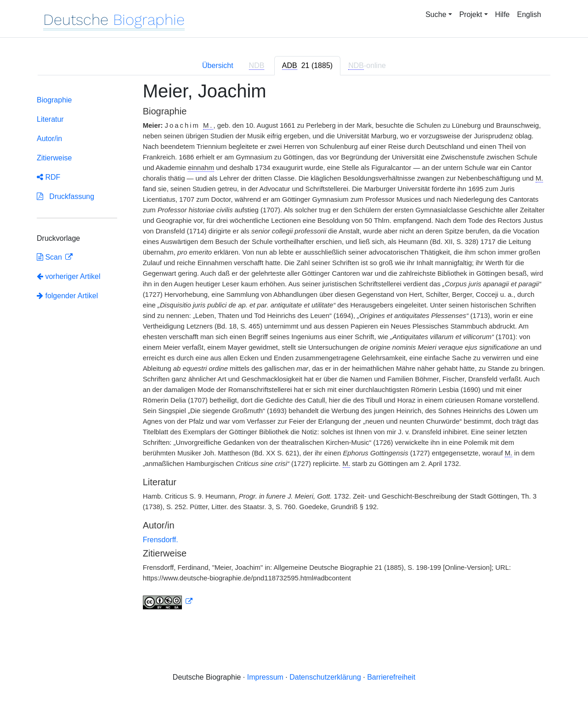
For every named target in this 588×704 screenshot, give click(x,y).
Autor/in (49, 139)
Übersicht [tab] (218, 65)
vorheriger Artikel (69, 276)
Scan (50, 257)
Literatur (50, 119)
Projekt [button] (471, 14)
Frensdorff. (161, 540)
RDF (48, 177)
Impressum (265, 677)
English (529, 14)
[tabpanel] (294, 351)
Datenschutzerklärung (325, 677)
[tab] (307, 66)
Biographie (54, 100)
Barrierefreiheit (391, 677)
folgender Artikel (67, 296)
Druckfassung (65, 196)
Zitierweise (54, 158)
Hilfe (503, 14)
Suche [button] (436, 14)
